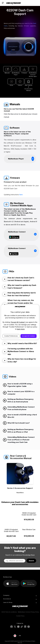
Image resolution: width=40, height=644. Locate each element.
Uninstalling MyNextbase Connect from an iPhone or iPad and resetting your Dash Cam (19, 440)
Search (31, 561)
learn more (21, 329)
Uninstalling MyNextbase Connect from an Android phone (19, 408)
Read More (20, 493)
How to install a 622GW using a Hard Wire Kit (20, 416)
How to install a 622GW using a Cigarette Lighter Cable (18, 385)
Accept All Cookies (28, 336)
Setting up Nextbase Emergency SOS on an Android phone (18, 400)
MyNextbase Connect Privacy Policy (28, 612)
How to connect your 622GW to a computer (19, 393)
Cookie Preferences (11, 336)
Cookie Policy (20, 616)
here (21, 195)
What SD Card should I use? (16, 423)
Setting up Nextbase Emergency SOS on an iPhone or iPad (18, 431)
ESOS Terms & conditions (9, 612)
